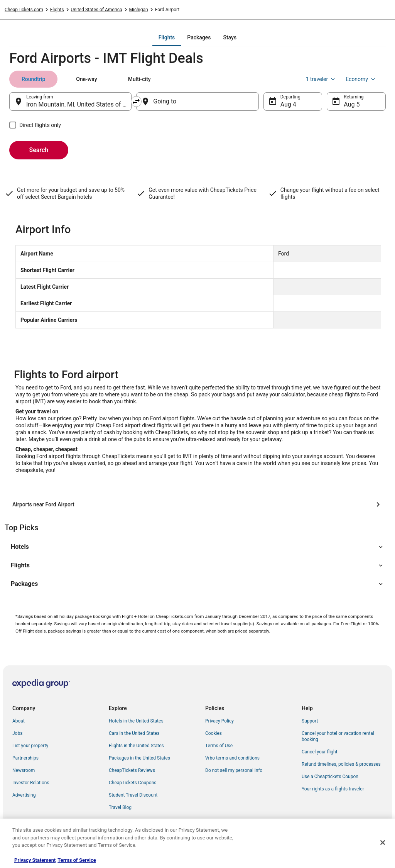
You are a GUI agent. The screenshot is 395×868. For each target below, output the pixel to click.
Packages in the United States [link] (139, 758)
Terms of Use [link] (219, 746)
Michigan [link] (139, 10)
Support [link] (310, 721)
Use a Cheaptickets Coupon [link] (330, 777)
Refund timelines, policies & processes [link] (341, 764)
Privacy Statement (35, 860)
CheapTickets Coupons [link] (133, 783)
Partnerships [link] (25, 758)
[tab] (167, 37)
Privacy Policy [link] (219, 721)
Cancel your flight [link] (320, 752)
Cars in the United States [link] (134, 733)
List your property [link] (30, 746)
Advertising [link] (24, 795)
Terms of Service (77, 860)
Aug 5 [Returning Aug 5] (352, 104)
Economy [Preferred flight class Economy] (361, 79)
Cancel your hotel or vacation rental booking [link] (338, 736)
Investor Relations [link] (31, 783)
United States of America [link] (97, 10)
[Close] (383, 843)
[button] (197, 547)
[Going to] (197, 102)
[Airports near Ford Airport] (197, 504)
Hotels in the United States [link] (136, 721)
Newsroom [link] (24, 770)
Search (39, 150)
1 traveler (321, 79)
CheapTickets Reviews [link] (132, 770)
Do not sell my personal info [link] (234, 770)
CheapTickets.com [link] (24, 10)
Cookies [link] (214, 733)
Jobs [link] (17, 733)
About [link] (19, 721)
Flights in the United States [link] (136, 746)
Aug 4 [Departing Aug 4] (288, 104)
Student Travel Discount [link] (133, 795)
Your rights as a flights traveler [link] (333, 789)
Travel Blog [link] (120, 807)
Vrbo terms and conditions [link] (232, 758)
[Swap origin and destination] (136, 102)
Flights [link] (57, 10)
